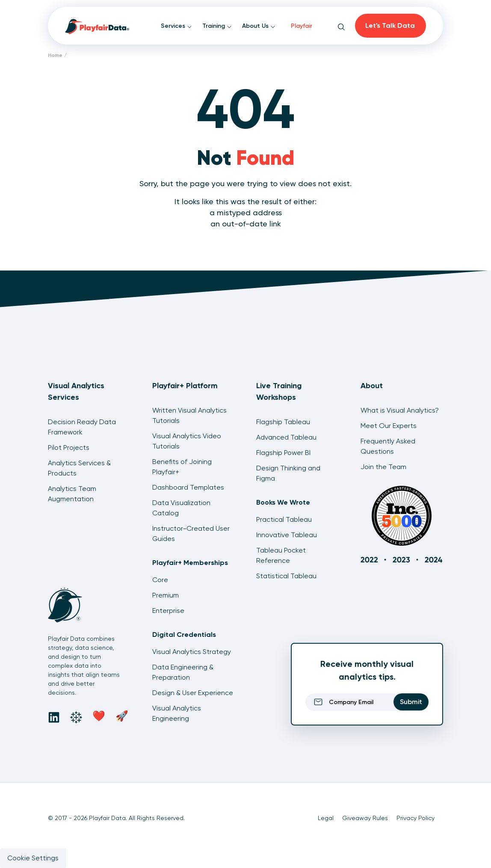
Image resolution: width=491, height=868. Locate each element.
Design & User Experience (193, 693)
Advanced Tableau (286, 437)
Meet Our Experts (389, 426)
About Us (259, 26)
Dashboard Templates (188, 487)
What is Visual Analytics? (400, 410)
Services (176, 26)
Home (55, 55)
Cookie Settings (33, 858)
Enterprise (168, 611)
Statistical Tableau (286, 576)
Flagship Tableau (283, 422)
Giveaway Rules (365, 818)
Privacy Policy (416, 818)
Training (217, 26)
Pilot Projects (69, 447)
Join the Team (383, 467)
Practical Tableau (284, 519)
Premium (166, 595)
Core (160, 580)
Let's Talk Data (390, 25)
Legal (326, 818)
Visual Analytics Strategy (192, 652)
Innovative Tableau (287, 535)
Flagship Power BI (283, 453)
